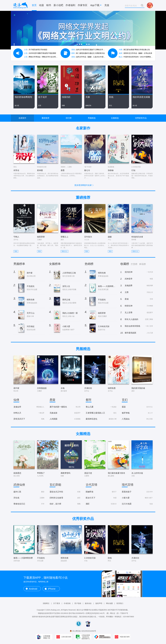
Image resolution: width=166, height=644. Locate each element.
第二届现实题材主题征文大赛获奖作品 (88, 53)
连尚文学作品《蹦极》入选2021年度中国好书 (91, 57)
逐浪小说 (20, 5)
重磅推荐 (46, 118)
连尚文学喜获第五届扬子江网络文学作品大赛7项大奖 (94, 50)
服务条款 (88, 603)
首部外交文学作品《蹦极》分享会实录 (135, 53)
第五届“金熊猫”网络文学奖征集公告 (134, 50)
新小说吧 (58, 5)
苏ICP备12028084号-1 (77, 613)
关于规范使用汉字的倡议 (36, 50)
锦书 (49, 5)
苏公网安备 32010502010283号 (84, 631)
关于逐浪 (57, 603)
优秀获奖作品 (141, 118)
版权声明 (99, 603)
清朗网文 (46, 603)
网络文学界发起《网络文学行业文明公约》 (42, 57)
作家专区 (83, 5)
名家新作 (22, 118)
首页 (34, 5)
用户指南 (78, 603)
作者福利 (70, 5)
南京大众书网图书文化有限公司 (88, 610)
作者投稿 (67, 603)
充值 (107, 5)
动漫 (41, 5)
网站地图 (109, 603)
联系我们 (120, 603)
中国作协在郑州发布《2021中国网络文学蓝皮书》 (140, 57)
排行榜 (69, 118)
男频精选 (92, 118)
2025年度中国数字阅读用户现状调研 (40, 53)
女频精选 (115, 118)
